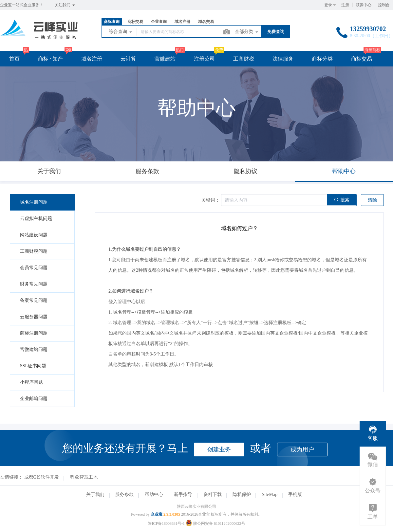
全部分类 (247, 32)
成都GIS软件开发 (42, 477)
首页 (14, 59)
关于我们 (95, 495)
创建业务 (219, 449)
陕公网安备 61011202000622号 (215, 523)
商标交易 (135, 22)
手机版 (295, 495)
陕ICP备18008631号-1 (166, 523)
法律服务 (283, 59)
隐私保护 (242, 495)
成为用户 (302, 449)
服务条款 (124, 495)
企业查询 (159, 22)
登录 (328, 5)
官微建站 (165, 59)
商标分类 (322, 59)
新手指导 (183, 495)
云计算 (128, 59)
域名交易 (206, 22)
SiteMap (270, 495)
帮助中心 (154, 495)
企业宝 (157, 514)
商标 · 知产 (50, 59)
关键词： (211, 200)
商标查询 (112, 22)
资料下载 (213, 495)
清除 (372, 200)
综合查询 (121, 32)
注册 (345, 5)
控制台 (384, 5)
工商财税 (244, 59)
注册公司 (204, 59)
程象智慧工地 (84, 477)
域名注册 (182, 22)
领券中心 (364, 5)
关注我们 (65, 5)
